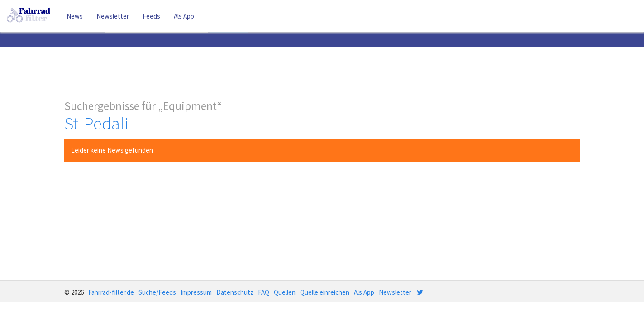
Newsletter (113, 16)
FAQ (264, 292)
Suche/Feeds (157, 292)
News (75, 16)
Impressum (196, 292)
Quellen (285, 292)
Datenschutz (235, 292)
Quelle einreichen (325, 292)
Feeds (151, 16)
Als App (184, 16)
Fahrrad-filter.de (111, 292)
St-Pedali (96, 123)
